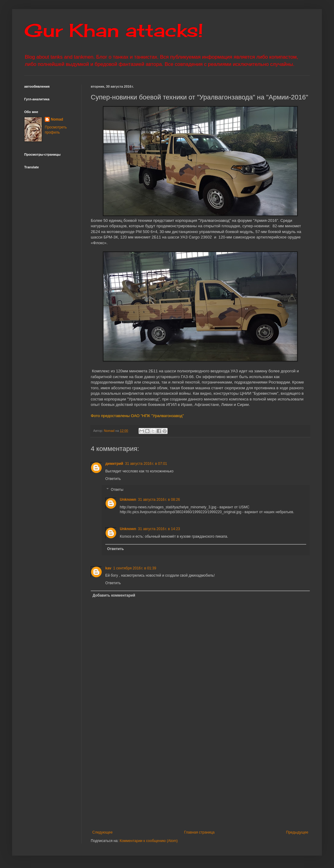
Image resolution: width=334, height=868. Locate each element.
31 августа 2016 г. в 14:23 (159, 529)
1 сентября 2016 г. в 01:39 (135, 568)
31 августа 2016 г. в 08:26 (159, 500)
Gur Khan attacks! (114, 30)
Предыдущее (297, 832)
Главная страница (200, 832)
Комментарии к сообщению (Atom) (149, 841)
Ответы (117, 490)
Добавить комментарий (114, 595)
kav (108, 568)
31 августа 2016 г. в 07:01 (146, 464)
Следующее (102, 832)
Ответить (113, 479)
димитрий (114, 464)
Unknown (128, 500)
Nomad (57, 119)
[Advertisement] (211, 780)
